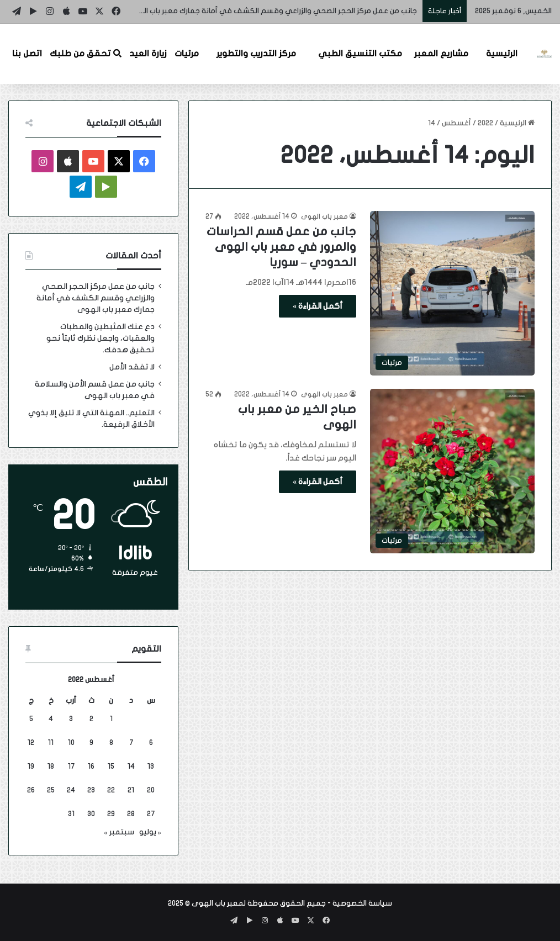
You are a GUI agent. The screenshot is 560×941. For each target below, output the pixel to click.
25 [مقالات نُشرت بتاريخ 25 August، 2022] (51, 790)
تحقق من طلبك (86, 54)
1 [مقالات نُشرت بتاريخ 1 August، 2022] (111, 719)
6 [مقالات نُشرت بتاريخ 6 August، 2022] (151, 743)
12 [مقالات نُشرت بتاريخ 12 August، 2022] (31, 743)
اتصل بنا (27, 54)
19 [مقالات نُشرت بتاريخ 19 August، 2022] (31, 766)
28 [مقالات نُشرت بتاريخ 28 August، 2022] (131, 814)
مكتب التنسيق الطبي (360, 54)
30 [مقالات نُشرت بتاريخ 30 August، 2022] (91, 814)
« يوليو (150, 832)
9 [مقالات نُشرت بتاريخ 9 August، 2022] (91, 743)
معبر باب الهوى (324, 216)
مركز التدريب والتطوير (256, 54)
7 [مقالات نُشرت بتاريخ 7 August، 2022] (131, 743)
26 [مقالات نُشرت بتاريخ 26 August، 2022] (31, 790)
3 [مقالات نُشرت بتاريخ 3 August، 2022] (71, 719)
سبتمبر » (119, 832)
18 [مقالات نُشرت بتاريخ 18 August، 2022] (51, 766)
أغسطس (456, 123)
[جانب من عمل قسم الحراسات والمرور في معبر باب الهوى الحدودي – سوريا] (452, 293)
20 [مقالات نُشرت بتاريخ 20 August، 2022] (151, 790)
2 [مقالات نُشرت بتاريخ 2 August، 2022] (91, 719)
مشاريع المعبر (441, 54)
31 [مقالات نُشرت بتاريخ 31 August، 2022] (71, 814)
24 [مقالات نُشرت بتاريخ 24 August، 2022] (71, 790)
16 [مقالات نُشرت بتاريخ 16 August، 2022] (91, 766)
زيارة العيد (148, 54)
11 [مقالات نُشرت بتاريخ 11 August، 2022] (51, 743)
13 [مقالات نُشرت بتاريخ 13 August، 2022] (151, 766)
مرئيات (187, 54)
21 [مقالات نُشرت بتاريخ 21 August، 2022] (131, 790)
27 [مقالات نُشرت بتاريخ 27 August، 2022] (151, 814)
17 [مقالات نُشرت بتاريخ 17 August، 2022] (71, 766)
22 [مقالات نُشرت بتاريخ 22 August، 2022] (111, 790)
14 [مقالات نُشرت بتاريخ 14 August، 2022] (131, 766)
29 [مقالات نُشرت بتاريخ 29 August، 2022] (111, 814)
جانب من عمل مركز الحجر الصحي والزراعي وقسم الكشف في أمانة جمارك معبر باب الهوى (272, 11)
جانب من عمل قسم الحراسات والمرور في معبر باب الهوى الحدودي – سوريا (281, 247)
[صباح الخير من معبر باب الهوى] (452, 471)
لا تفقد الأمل (132, 367)
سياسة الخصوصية (362, 903)
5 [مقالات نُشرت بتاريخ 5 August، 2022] (31, 719)
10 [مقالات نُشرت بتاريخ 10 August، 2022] (71, 743)
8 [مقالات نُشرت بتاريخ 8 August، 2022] (111, 743)
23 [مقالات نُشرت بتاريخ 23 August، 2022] (91, 790)
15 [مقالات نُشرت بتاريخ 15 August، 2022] (111, 766)
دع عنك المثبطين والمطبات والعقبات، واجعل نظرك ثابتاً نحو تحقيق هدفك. (101, 339)
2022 (485, 123)
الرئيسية (502, 54)
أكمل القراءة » (318, 306)
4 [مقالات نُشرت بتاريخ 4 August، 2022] (51, 719)
